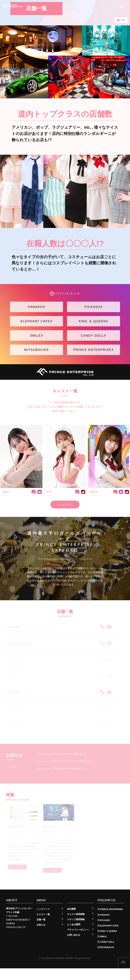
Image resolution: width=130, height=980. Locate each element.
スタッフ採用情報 (76, 931)
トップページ (43, 921)
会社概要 (71, 921)
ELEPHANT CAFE (36, 325)
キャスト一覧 (43, 926)
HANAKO (36, 308)
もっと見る (65, 515)
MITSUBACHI (37, 359)
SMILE (36, 342)
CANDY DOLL (94, 342)
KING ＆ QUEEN (93, 325)
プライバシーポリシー (78, 941)
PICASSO (93, 308)
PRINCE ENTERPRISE (94, 359)
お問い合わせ (74, 947)
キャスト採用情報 (76, 926)
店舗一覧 (41, 931)
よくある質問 (74, 936)
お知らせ (41, 936)
